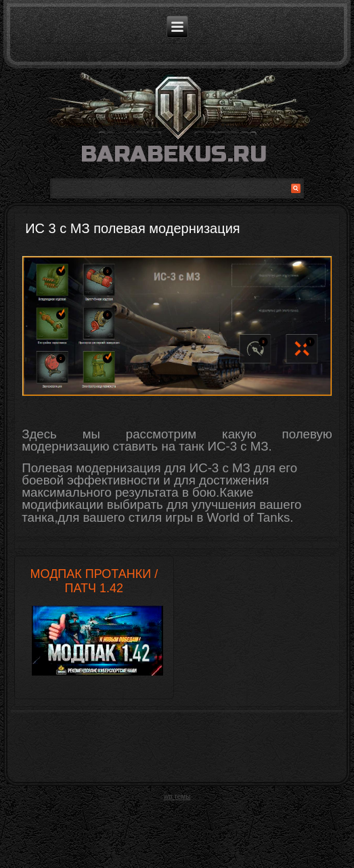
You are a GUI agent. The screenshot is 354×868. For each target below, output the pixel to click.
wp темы (177, 797)
